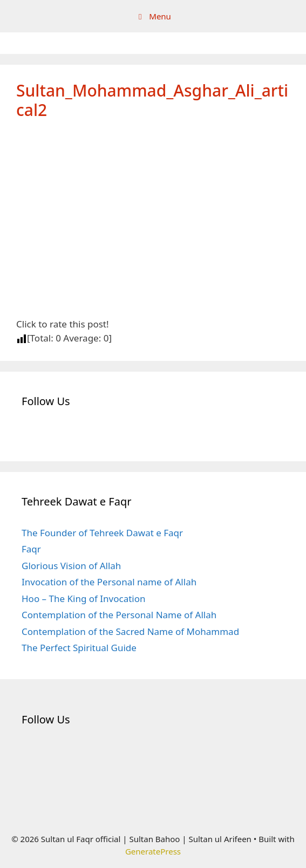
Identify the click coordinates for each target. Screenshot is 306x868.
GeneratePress (153, 851)
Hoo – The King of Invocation (84, 599)
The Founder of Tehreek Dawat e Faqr (102, 533)
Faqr (31, 549)
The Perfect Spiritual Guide (79, 648)
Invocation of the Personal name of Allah (109, 582)
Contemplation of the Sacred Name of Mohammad (130, 631)
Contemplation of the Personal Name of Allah (119, 615)
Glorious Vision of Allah (71, 566)
